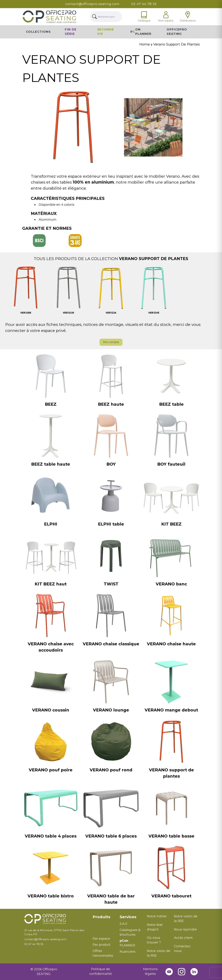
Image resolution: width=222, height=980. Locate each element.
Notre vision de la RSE (159, 953)
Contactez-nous (183, 949)
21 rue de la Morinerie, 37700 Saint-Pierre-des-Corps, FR (55, 932)
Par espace (101, 939)
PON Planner (141, 32)
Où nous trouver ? (154, 940)
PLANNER (127, 943)
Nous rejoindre (185, 929)
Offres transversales (103, 953)
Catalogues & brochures (130, 932)
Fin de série (71, 32)
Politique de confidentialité (101, 971)
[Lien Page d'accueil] (49, 17)
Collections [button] (38, 32)
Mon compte (111, 342)
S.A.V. (124, 924)
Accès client (183, 938)
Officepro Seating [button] (177, 32)
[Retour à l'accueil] (56, 919)
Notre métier (157, 916)
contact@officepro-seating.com (92, 4)
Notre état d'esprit (155, 927)
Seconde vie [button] (106, 32)
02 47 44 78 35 (144, 4)
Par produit (101, 945)
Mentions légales (150, 971)
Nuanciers (128, 952)
